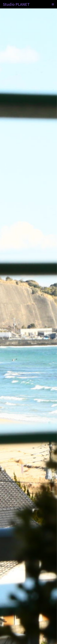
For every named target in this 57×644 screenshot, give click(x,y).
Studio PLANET (16, 4)
